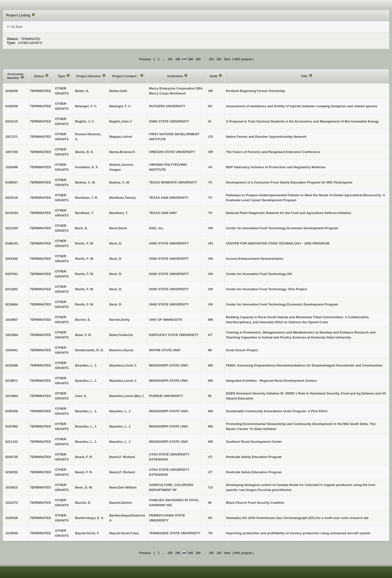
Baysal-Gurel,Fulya (124, 533)
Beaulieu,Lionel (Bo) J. (127, 396)
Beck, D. (116, 243)
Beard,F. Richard (122, 457)
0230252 (12, 472)
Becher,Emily (119, 320)
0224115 (12, 121)
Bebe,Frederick (121, 335)
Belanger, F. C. (120, 106)
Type (62, 76)
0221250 (12, 228)
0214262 (12, 289)
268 (190, 59)
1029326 (12, 518)
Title (305, 76)
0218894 (12, 304)
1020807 (12, 320)
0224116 (12, 198)
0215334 (12, 213)
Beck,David (118, 228)
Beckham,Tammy (122, 198)
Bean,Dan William (123, 487)
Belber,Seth (118, 91)
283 (211, 59)
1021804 (12, 335)
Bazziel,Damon (121, 503)
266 (178, 59)
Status (39, 76)
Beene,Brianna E (122, 152)
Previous (145, 59)
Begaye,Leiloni (121, 137)
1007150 (12, 152)
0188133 (12, 243)
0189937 (12, 182)
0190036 (12, 106)
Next (227, 59)
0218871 (12, 381)
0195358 (12, 411)
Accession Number (15, 76)
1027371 (12, 137)
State (214, 76)
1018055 (12, 533)
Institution (175, 76)
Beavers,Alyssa (121, 350)
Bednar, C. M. (119, 182)
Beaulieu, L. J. (120, 411)
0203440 (12, 259)
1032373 (12, 503)
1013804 (12, 396)
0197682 (12, 426)
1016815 (12, 487)
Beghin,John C (121, 121)
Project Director (89, 76)
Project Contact (125, 76)
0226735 (12, 457)
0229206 (12, 91)
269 (198, 59)
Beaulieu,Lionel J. (123, 365)
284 (219, 59)
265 (170, 59)
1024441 (12, 350)
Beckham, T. (119, 213)
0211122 (12, 442)
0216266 (12, 365)
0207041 (12, 274)
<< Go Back (15, 27)
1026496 (12, 167)
